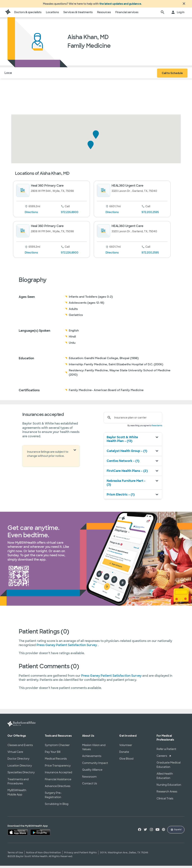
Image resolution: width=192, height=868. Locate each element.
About (28, 75)
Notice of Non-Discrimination (43, 855)
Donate (124, 754)
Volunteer (126, 747)
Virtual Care (15, 754)
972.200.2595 (150, 214)
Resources (104, 14)
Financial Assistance (58, 782)
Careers (162, 758)
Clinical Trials (165, 801)
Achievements (92, 758)
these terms (157, 428)
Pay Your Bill (53, 754)
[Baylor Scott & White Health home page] (8, 15)
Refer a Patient (166, 751)
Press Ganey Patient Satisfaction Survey (67, 647)
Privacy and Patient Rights (80, 855)
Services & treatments (78, 14)
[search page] (163, 15)
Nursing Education (169, 787)
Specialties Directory (21, 775)
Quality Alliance (92, 772)
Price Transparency (58, 768)
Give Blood (126, 761)
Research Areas (167, 794)
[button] (96, 137)
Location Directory (20, 768)
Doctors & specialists (28, 14)
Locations (52, 14)
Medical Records (56, 761)
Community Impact (95, 765)
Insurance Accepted (58, 775)
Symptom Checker (57, 747)
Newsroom (89, 779)
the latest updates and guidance (120, 5)
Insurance (45, 75)
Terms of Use (15, 855)
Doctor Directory (18, 761)
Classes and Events (20, 747)
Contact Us (90, 786)
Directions (31, 214)
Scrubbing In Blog (57, 806)
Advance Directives (58, 788)
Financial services (127, 14)
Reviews (63, 75)
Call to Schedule (172, 75)
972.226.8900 (70, 214)
